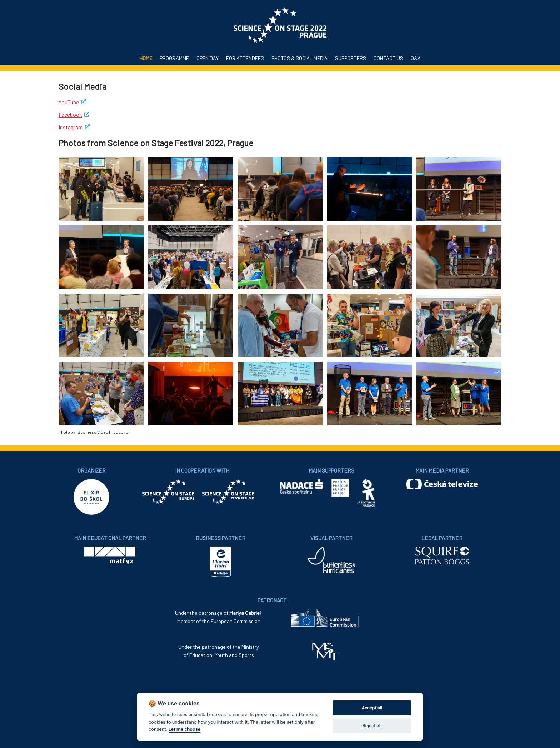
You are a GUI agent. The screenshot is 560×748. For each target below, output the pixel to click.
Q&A (416, 58)
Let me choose (184, 729)
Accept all (372, 708)
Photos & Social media (299, 58)
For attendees (245, 58)
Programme (174, 58)
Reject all (372, 726)
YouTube (69, 102)
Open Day (207, 58)
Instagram (71, 127)
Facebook (70, 114)
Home (146, 58)
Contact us (388, 58)
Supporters (351, 58)
